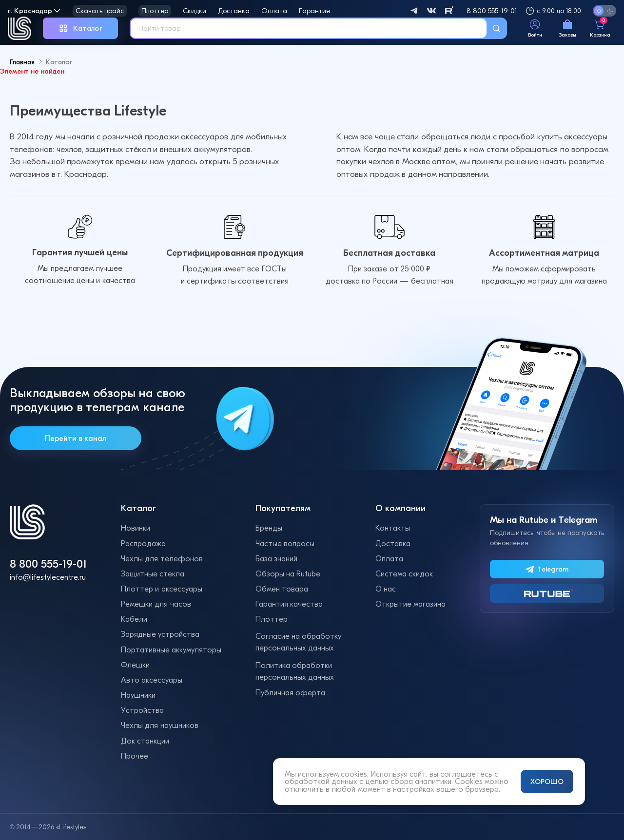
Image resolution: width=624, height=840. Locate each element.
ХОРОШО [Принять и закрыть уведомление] (547, 782)
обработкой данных (321, 781)
